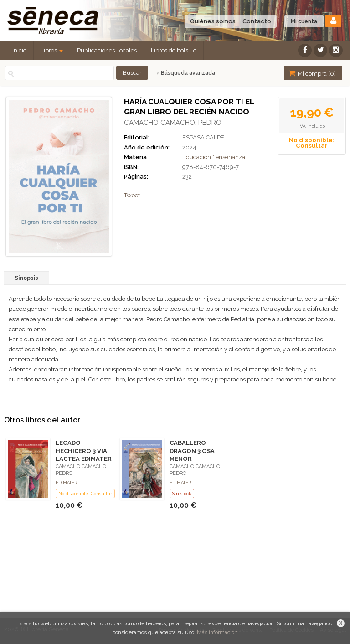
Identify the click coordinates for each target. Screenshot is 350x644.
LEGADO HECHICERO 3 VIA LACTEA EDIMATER (84, 451)
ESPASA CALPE (203, 137)
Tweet (132, 195)
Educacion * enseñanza (214, 157)
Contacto (257, 21)
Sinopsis (26, 278)
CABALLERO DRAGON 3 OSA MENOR (192, 451)
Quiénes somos (213, 21)
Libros (52, 50)
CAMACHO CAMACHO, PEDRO (173, 123)
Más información (217, 632)
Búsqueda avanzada (186, 73)
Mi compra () (312, 73)
